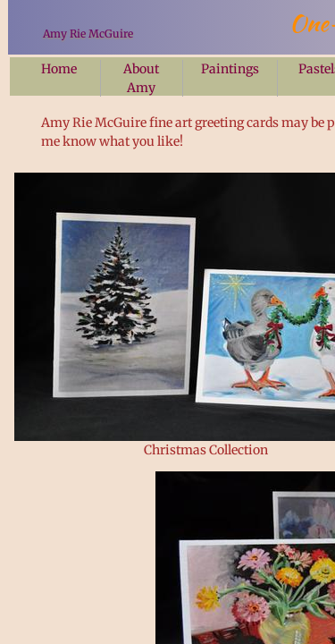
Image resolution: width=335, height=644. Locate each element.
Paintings (230, 69)
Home (59, 69)
